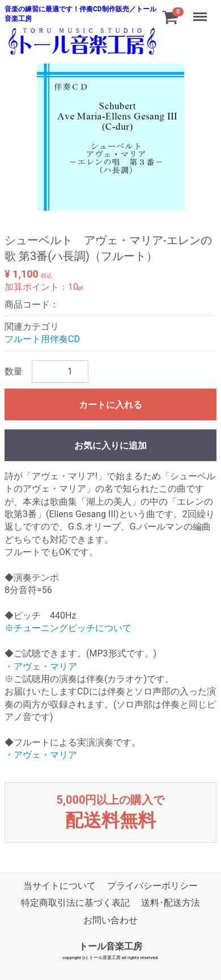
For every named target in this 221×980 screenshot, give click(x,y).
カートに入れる (110, 404)
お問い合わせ (110, 920)
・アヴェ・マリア (41, 666)
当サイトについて (59, 885)
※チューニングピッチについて (68, 628)
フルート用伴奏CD (42, 339)
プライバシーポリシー (152, 885)
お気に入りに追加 (110, 445)
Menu (201, 11)
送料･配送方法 (171, 903)
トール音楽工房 (110, 946)
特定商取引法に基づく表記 (75, 903)
